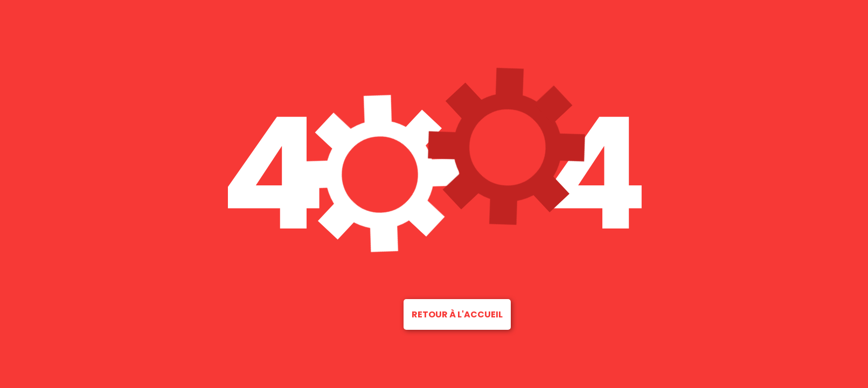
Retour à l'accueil (457, 314)
